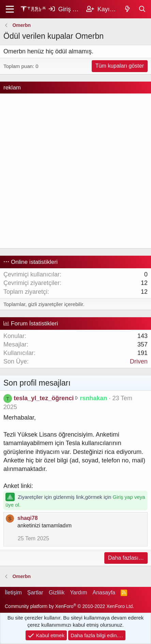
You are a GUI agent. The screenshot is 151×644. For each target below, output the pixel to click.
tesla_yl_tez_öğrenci (44, 398)
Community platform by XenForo (69, 606)
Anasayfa (104, 592)
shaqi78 (28, 518)
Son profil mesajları (37, 383)
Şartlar (35, 592)
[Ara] (142, 9)
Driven (139, 361)
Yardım (78, 592)
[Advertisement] (75, 171)
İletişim (13, 592)
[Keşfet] (128, 9)
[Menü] (10, 9)
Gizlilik (57, 592)
